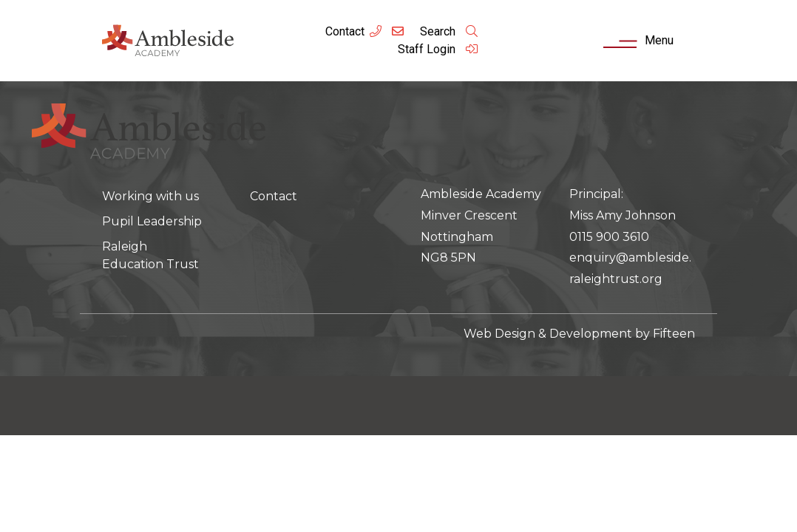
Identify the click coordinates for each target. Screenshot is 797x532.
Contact (345, 31)
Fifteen (674, 334)
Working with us (150, 196)
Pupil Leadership (152, 221)
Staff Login (438, 49)
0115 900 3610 (609, 237)
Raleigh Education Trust (150, 255)
